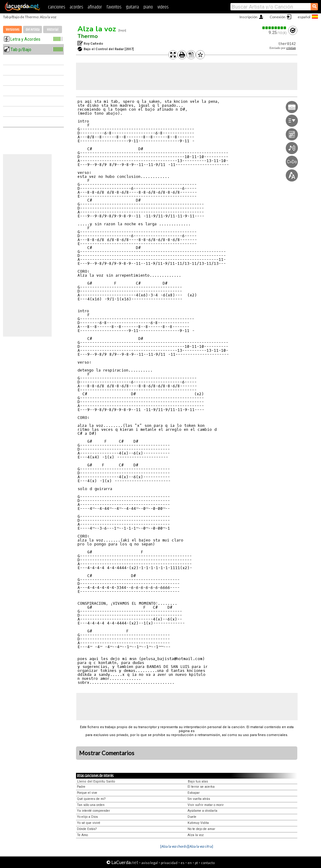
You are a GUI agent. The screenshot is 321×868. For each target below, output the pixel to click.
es (183, 863)
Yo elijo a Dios (87, 817)
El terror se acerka (201, 787)
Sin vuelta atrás (199, 799)
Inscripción (249, 17)
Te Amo (82, 835)
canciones (57, 7)
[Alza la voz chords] (174, 846)
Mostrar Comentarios (107, 753)
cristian (291, 48)
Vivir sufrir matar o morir (206, 805)
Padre (81, 787)
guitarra (132, 7)
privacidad (169, 863)
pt (196, 863)
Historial (53, 30)
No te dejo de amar (201, 829)
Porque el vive (87, 793)
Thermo (88, 36)
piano (148, 7)
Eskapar (194, 793)
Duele (192, 817)
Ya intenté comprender (93, 811)
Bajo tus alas (198, 782)
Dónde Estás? (87, 829)
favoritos (114, 7)
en (190, 863)
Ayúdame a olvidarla (202, 811)
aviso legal (150, 863)
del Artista (33, 30)
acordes (76, 7)
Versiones (12, 30)
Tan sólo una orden (91, 805)
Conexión (278, 17)
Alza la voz (97, 29)
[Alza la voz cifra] (201, 846)
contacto (208, 863)
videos (163, 7)
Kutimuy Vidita (198, 823)
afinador (95, 7)
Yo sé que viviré (89, 823)
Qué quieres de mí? (91, 799)
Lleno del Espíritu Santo (96, 782)
